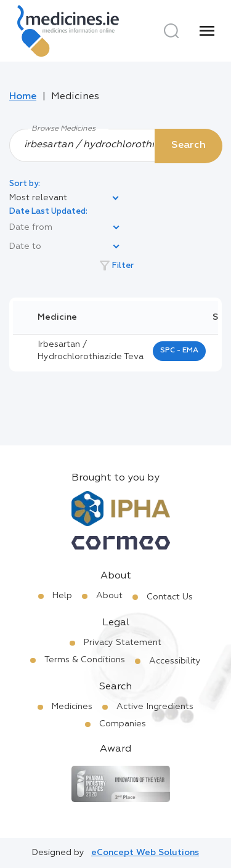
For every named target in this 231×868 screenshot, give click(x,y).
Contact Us (170, 597)
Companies (123, 724)
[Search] (171, 31)
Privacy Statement (123, 643)
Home (23, 97)
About (109, 596)
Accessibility (175, 661)
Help (62, 596)
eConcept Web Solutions (145, 853)
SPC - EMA (179, 351)
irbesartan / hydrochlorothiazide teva (91, 351)
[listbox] (65, 198)
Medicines (72, 707)
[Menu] (207, 31)
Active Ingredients (155, 707)
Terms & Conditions (85, 660)
